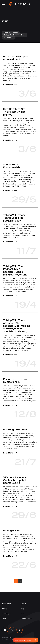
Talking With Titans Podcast (14, 35)
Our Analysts (6, 614)
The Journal (9, 37)
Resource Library (11, 33)
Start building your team (24, 640)
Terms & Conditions (8, 640)
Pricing (4, 609)
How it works (7, 604)
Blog (23, 609)
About (4, 619)
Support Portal (27, 619)
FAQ (22, 614)
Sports (23, 604)
